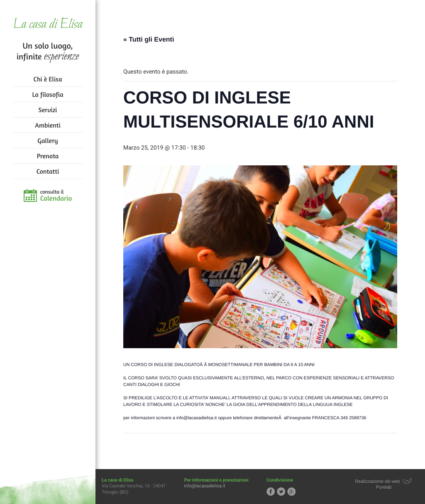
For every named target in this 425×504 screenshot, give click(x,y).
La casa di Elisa (48, 25)
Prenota (48, 156)
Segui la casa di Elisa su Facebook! (271, 492)
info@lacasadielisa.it (205, 486)
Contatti (48, 171)
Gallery (48, 140)
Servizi (48, 110)
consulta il (56, 196)
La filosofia (48, 94)
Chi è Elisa (48, 79)
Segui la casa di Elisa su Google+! (291, 492)
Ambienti (48, 125)
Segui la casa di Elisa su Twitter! (281, 492)
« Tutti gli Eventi (149, 40)
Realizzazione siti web (377, 482)
